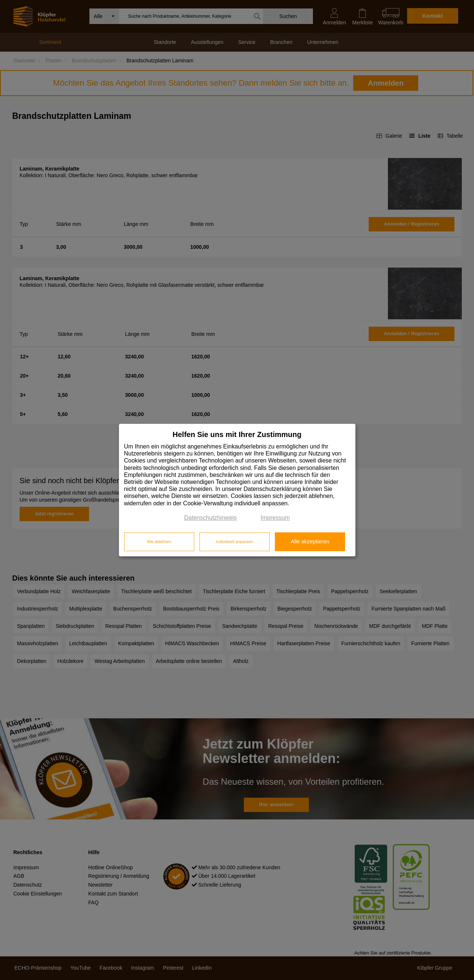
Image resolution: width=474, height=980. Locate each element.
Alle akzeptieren (310, 542)
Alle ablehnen (159, 542)
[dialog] (237, 490)
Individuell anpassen (235, 542)
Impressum (275, 518)
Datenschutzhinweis (211, 518)
